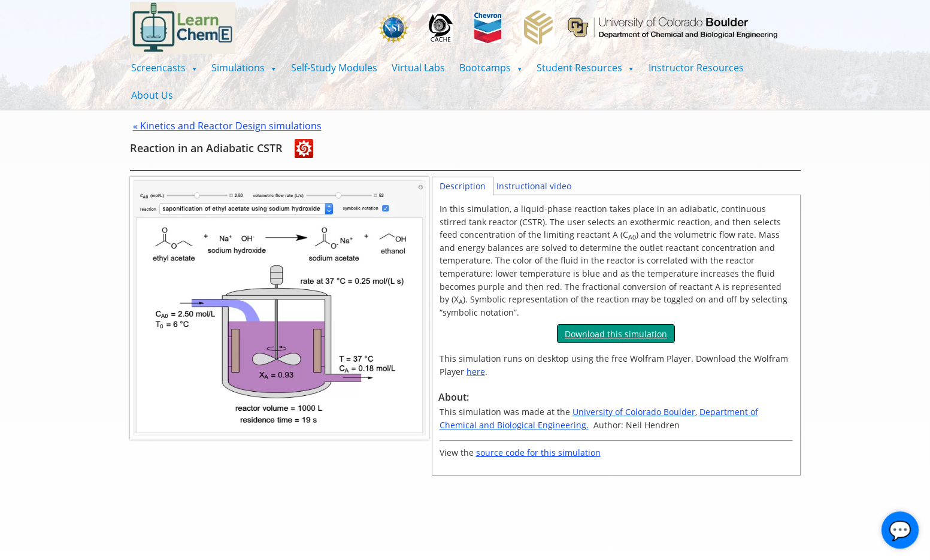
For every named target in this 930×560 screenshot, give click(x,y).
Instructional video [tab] (534, 186)
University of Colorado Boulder (634, 412)
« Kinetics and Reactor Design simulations (227, 126)
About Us (152, 95)
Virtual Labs (418, 68)
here (476, 372)
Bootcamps (491, 68)
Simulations (244, 68)
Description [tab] (463, 186)
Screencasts (164, 68)
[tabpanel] (616, 335)
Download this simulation (616, 334)
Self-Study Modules (334, 68)
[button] (164, 68)
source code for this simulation (538, 452)
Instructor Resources (696, 68)
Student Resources (585, 68)
